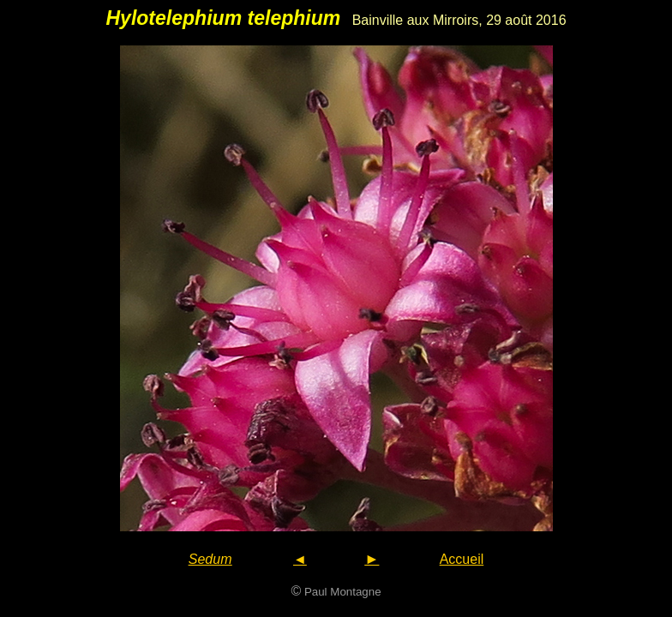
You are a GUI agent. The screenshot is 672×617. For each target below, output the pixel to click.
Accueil (462, 559)
